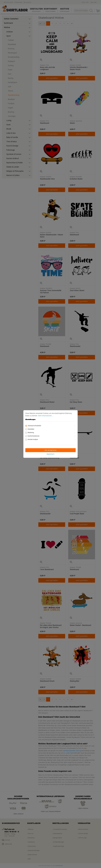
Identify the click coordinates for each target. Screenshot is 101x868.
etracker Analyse (33, 439)
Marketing (31, 433)
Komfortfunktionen (34, 436)
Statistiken (31, 429)
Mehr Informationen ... (46, 416)
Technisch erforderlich (34, 426)
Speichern (50, 454)
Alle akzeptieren (51, 450)
